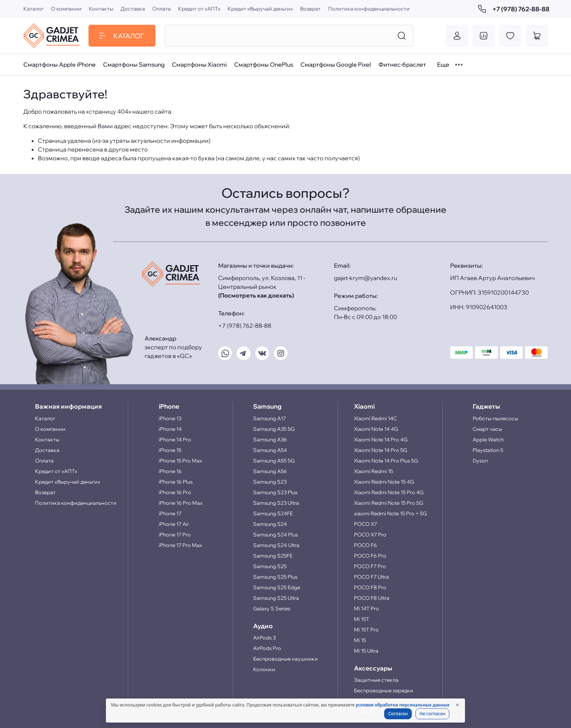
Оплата (162, 9)
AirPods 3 (264, 638)
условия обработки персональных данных (403, 705)
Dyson (480, 461)
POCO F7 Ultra (371, 577)
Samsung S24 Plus (275, 535)
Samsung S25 (270, 566)
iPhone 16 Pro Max (181, 503)
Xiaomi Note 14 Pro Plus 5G (386, 461)
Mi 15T (362, 619)
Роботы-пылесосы (495, 418)
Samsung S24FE (273, 513)
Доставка (133, 9)
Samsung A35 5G (274, 429)
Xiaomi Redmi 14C (375, 418)
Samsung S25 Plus (275, 577)
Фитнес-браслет (402, 64)
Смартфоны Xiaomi (199, 64)
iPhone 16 (170, 471)
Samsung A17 (269, 418)
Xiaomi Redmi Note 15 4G (384, 482)
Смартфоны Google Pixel (336, 64)
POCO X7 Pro (370, 535)
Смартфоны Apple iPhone (60, 64)
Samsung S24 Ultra (276, 545)
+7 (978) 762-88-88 (513, 9)
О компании (66, 9)
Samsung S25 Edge (277, 587)
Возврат (310, 9)
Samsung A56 (270, 471)
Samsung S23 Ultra (276, 503)
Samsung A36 (270, 440)
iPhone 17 (170, 513)
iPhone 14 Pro (175, 440)
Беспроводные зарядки (384, 690)
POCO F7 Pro (370, 566)
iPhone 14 (170, 429)
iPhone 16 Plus (176, 482)
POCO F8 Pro (370, 587)
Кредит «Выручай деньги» (260, 9)
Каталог (34, 9)
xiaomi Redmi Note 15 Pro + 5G (390, 513)
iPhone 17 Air (174, 524)
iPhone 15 (170, 450)
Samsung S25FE (273, 556)
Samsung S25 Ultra (276, 598)
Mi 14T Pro (367, 609)
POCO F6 (365, 545)
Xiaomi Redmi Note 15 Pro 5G (389, 503)
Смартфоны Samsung (134, 64)
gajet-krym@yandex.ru (365, 278)
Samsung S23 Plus (275, 492)
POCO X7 (365, 524)
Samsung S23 (270, 482)
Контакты (101, 9)
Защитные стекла (376, 680)
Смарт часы (487, 429)
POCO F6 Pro (370, 556)
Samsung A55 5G (274, 461)
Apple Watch (488, 440)
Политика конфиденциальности (369, 9)
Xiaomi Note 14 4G (376, 429)
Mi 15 (360, 640)
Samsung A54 (270, 450)
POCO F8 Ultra (372, 598)
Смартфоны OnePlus (264, 64)
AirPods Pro (267, 648)
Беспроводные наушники (285, 659)
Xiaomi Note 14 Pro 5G (381, 450)
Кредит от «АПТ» (199, 9)
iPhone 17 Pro (175, 535)
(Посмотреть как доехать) (256, 295)
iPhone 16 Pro (175, 492)
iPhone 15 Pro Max (180, 461)
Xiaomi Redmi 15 (373, 471)
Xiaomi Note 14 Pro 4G (381, 440)
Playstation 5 (488, 450)
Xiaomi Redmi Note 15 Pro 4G (389, 492)
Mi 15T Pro (366, 630)
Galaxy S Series (272, 609)
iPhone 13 (170, 418)
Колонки (264, 669)
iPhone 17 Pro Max (180, 545)
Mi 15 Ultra (366, 651)
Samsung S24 (270, 524)
